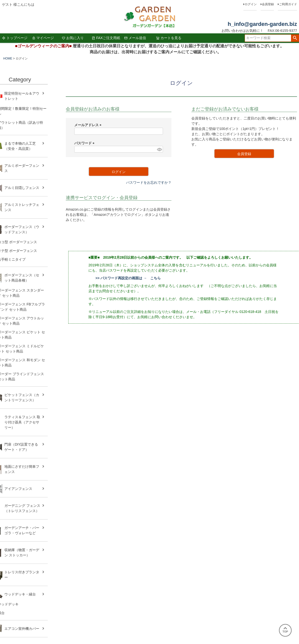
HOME (8, 59)
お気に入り (73, 38)
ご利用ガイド (288, 4)
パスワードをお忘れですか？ (149, 182)
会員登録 (268, 4)
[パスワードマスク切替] (159, 149)
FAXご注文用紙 (106, 38)
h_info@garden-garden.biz (262, 24)
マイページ (43, 38)
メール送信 (135, 38)
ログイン (251, 4)
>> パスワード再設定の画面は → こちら (128, 278)
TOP (285, 630)
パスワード (85, 143)
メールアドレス (89, 125)
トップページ (15, 38)
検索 (295, 38)
